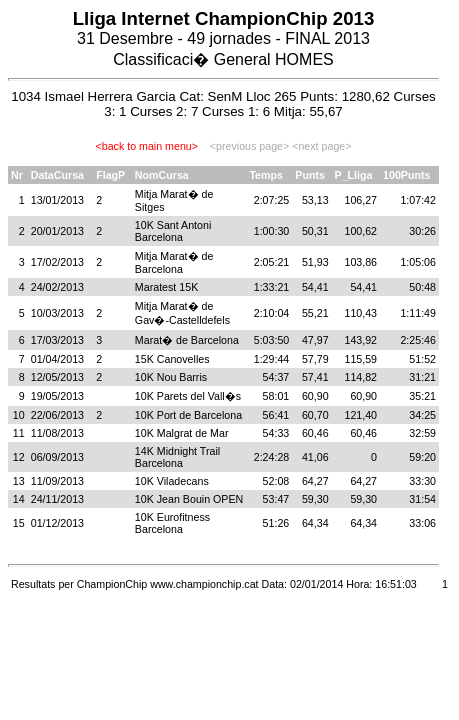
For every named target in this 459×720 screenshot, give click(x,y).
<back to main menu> (147, 146)
